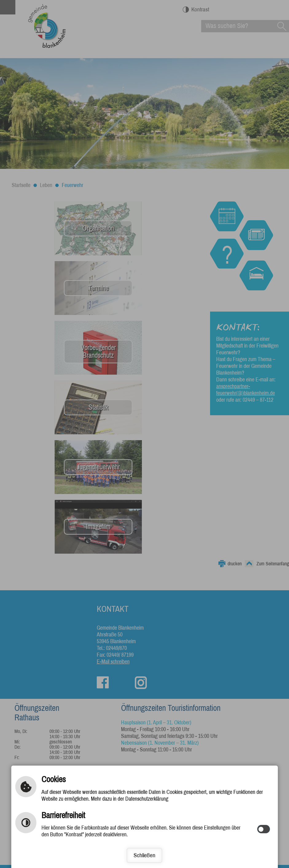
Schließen (144, 855)
